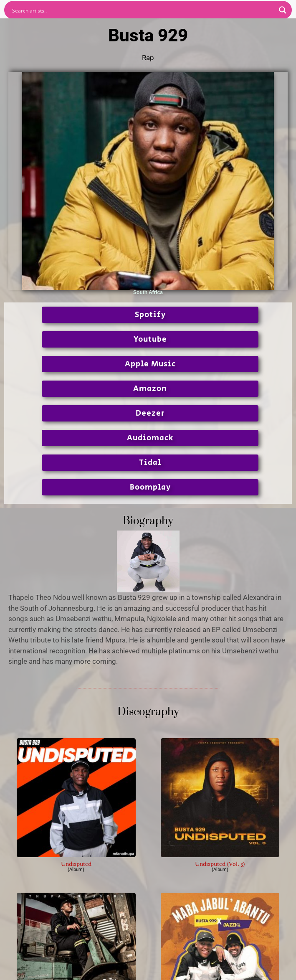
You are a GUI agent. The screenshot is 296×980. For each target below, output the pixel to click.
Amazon (150, 389)
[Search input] (143, 10)
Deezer (150, 413)
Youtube (150, 339)
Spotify (150, 315)
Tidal (150, 463)
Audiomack (150, 438)
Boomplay (150, 487)
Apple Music (150, 364)
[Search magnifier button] (283, 10)
